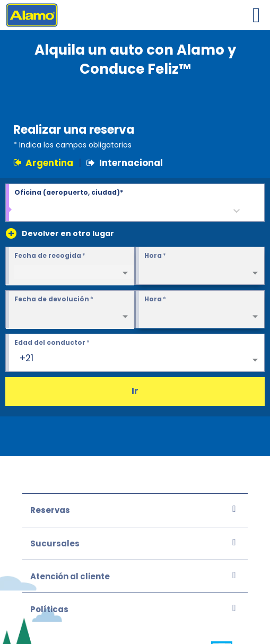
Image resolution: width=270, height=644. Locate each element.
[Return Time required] (200, 310)
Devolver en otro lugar (68, 233)
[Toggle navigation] (256, 15)
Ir (135, 391)
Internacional (125, 163)
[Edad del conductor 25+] (135, 353)
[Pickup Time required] (200, 266)
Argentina (43, 163)
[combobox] (20, 211)
